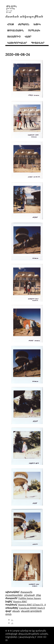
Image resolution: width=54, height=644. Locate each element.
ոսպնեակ (34, 30)
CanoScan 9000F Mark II (32, 608)
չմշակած (29, 595)
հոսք (11, 24)
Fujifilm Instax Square (30, 598)
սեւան (16, 611)
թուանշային (16, 30)
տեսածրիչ (14, 37)
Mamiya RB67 (20, 601)
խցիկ (37, 24)
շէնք (38, 595)
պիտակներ (38, 43)
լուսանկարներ (14, 595)
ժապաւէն (24, 24)
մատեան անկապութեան (24, 16)
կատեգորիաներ (17, 43)
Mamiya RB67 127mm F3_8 (32, 605)
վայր (28, 37)
